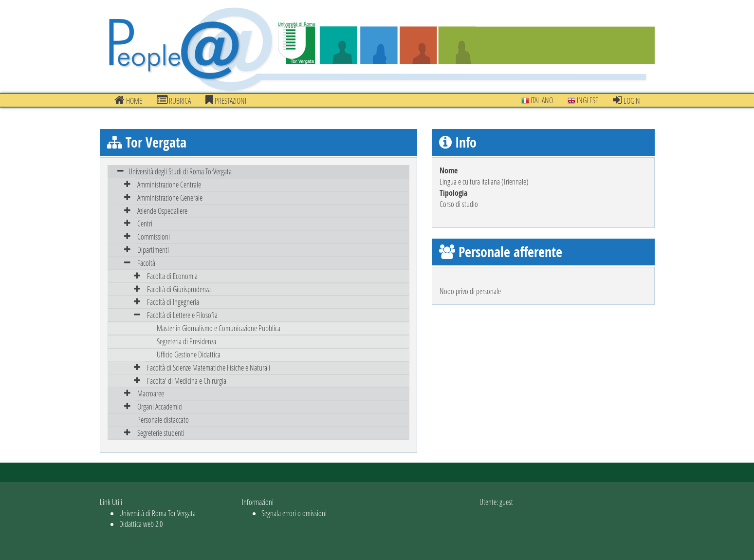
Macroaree (151, 393)
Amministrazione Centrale (169, 184)
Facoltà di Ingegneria (173, 302)
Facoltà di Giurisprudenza (179, 289)
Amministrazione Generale (170, 197)
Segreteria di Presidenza (186, 341)
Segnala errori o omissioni (294, 513)
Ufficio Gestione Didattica (189, 354)
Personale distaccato (163, 420)
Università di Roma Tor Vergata (157, 513)
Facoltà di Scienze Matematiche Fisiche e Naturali (209, 367)
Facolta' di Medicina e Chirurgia (187, 381)
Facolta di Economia (172, 276)
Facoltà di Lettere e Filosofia (182, 315)
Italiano (537, 100)
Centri (145, 223)
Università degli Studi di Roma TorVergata (180, 171)
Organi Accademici (160, 406)
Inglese (583, 100)
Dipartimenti (153, 250)
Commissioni (154, 236)
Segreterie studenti (161, 433)
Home (128, 100)
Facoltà (146, 263)
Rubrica (174, 100)
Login (626, 100)
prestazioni (226, 100)
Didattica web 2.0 (141, 524)
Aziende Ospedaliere (162, 211)
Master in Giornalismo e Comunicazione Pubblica (219, 328)
